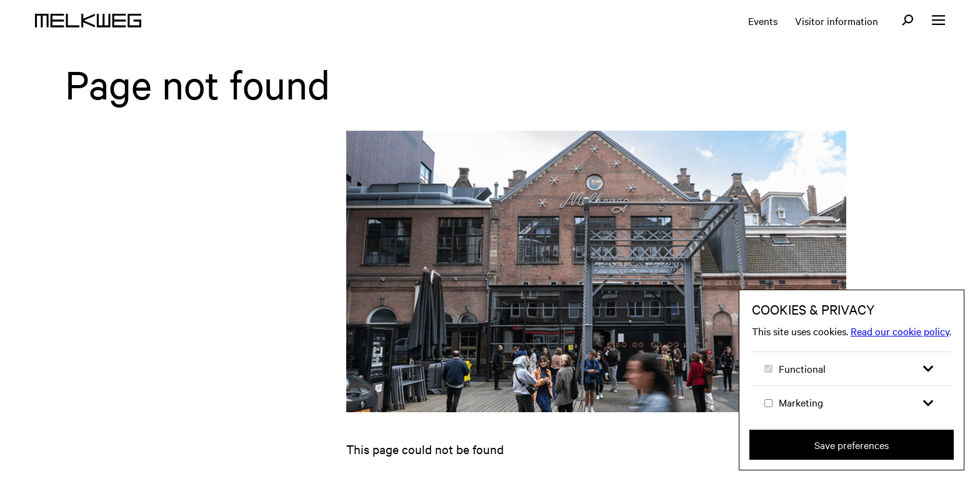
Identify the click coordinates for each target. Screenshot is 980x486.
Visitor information (837, 21)
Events (763, 21)
